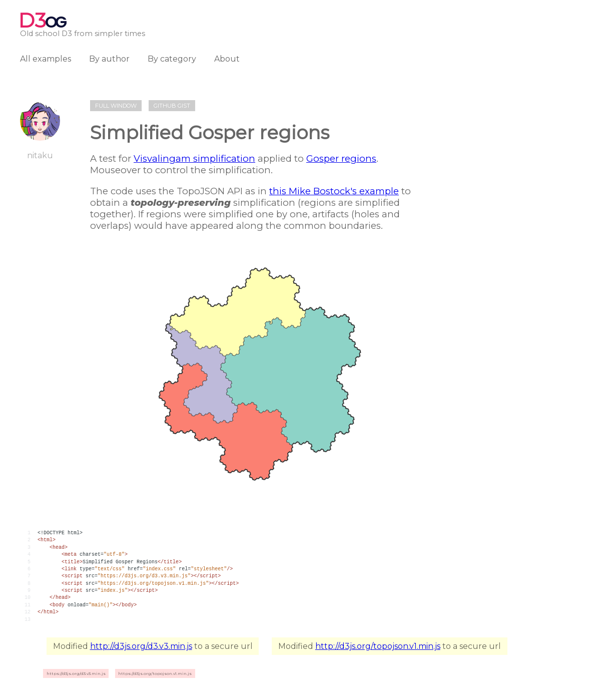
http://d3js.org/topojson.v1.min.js (378, 646)
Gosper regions (341, 158)
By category (172, 59)
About (227, 59)
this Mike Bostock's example (334, 191)
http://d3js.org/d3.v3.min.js (141, 646)
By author (109, 59)
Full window (116, 106)
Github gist (172, 106)
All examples (46, 59)
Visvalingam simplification (194, 158)
